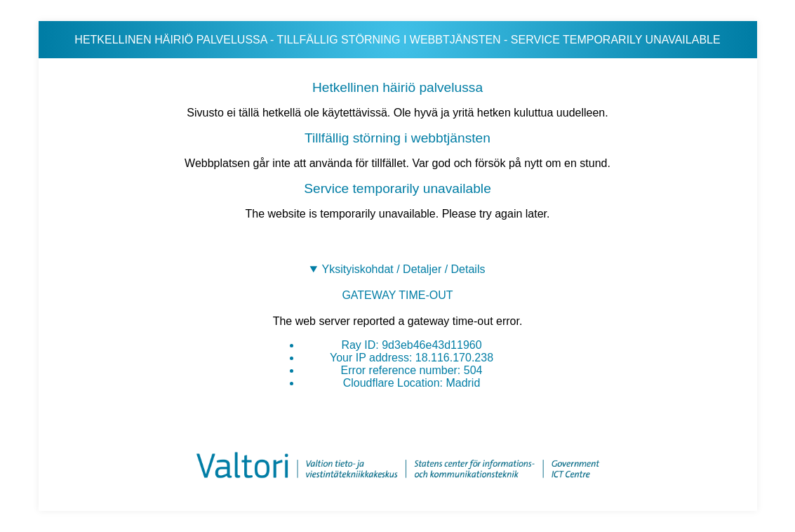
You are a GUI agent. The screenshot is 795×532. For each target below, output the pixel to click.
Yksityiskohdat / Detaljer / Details (403, 269)
